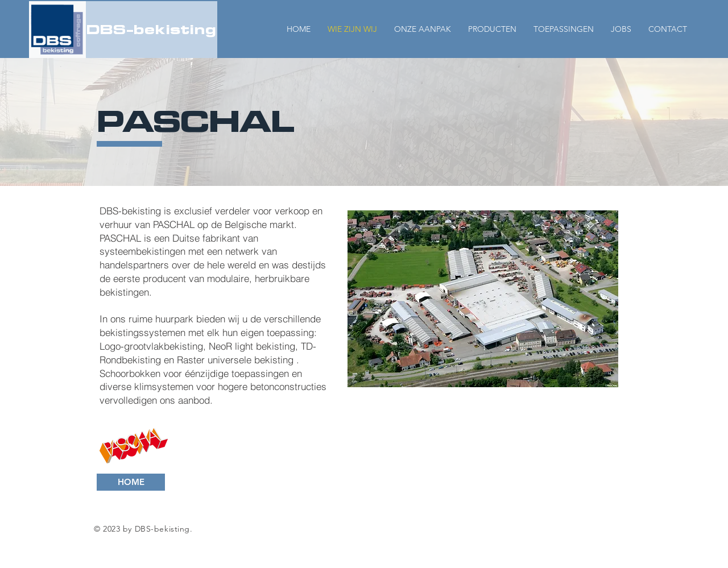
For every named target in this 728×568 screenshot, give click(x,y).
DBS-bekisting (151, 29)
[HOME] (131, 482)
